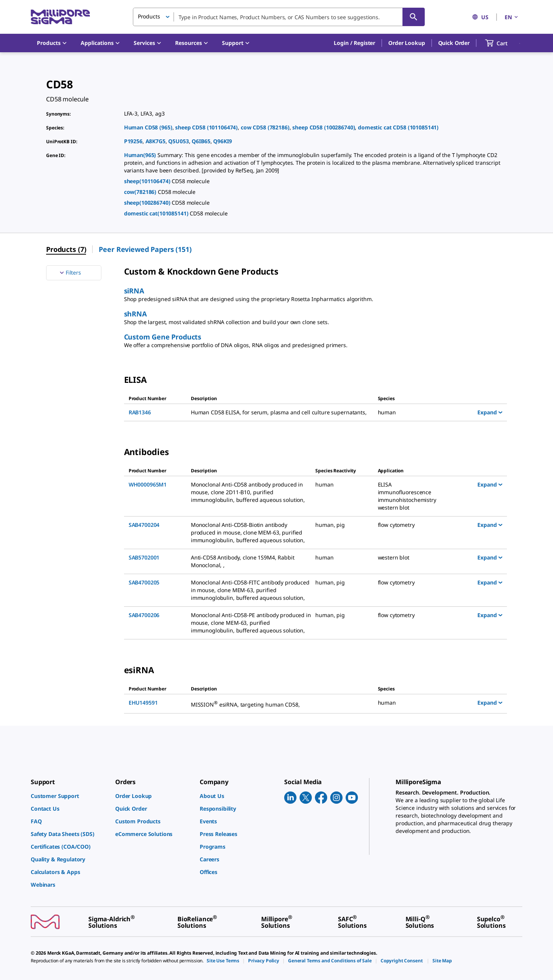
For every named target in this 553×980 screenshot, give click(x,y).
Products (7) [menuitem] (66, 249)
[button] (354, 43)
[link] (69, 796)
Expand (490, 412)
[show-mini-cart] (503, 43)
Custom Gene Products (163, 337)
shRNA (135, 314)
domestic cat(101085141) (157, 213)
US (480, 17)
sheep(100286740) (148, 203)
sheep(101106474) (148, 181)
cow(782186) (141, 192)
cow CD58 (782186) (265, 127)
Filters (70, 273)
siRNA (134, 291)
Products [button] (149, 16)
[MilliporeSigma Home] (60, 17)
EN (512, 17)
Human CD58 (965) (148, 127)
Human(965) (141, 155)
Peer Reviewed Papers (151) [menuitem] (145, 249)
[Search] (414, 17)
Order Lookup (406, 43)
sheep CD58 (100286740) (324, 127)
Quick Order (454, 43)
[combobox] (279, 17)
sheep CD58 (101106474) (206, 127)
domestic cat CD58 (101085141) (398, 127)
